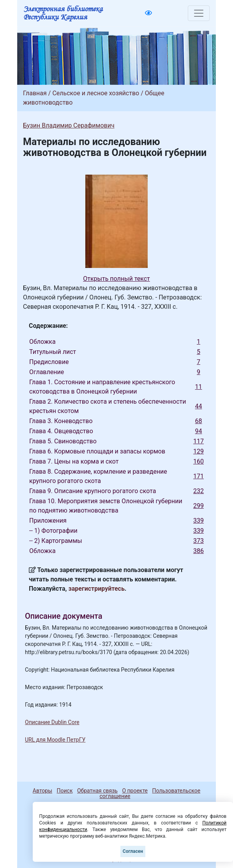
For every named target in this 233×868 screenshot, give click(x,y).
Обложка (42, 342)
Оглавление (47, 372)
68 (199, 421)
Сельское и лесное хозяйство (96, 93)
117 (199, 441)
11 (199, 387)
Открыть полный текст (116, 279)
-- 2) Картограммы (56, 541)
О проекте (135, 791)
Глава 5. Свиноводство (63, 441)
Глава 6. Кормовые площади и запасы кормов (97, 451)
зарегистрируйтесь (97, 589)
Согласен (133, 851)
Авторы (42, 791)
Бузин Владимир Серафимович (69, 125)
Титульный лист (53, 352)
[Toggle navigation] (199, 13)
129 (199, 451)
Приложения (48, 521)
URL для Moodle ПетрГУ (55, 740)
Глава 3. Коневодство (61, 421)
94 (199, 431)
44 (199, 406)
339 (199, 521)
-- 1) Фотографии (53, 531)
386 (199, 551)
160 (199, 461)
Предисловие (49, 362)
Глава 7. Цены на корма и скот (74, 461)
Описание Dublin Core (52, 722)
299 (199, 506)
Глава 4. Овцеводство (61, 431)
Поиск (65, 791)
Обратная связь (97, 791)
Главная (35, 93)
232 (199, 491)
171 (199, 476)
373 (199, 541)
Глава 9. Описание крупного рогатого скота (93, 491)
